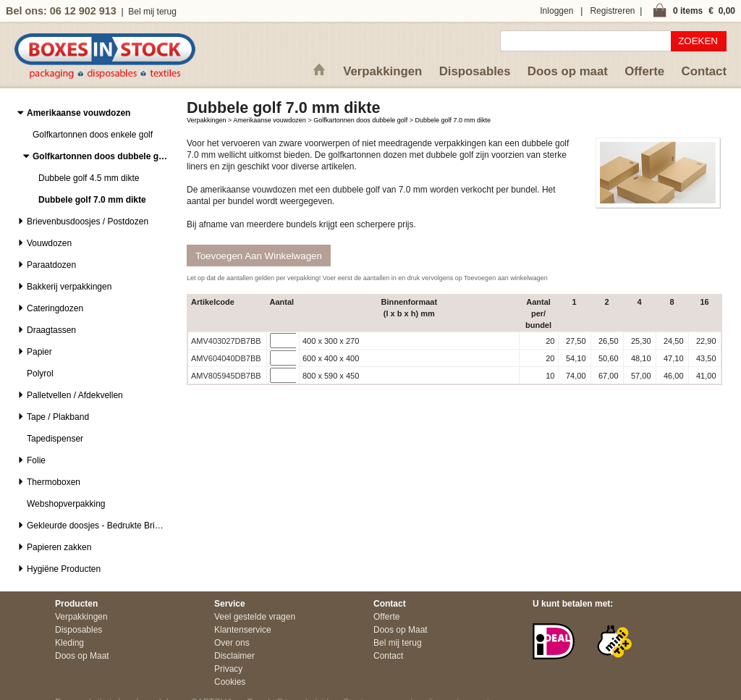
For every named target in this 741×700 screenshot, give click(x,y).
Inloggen (556, 11)
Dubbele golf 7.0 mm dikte (453, 120)
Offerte (644, 71)
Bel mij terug (152, 12)
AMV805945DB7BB (226, 376)
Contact (704, 71)
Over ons (232, 643)
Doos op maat (568, 71)
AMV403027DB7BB (226, 341)
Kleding (69, 643)
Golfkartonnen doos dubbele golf (360, 120)
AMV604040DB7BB (226, 358)
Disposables (475, 71)
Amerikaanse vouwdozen (270, 120)
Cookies (230, 682)
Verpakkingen (382, 71)
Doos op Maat (82, 656)
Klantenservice (243, 630)
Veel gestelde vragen (255, 617)
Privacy (228, 669)
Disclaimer (234, 656)
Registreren (612, 11)
